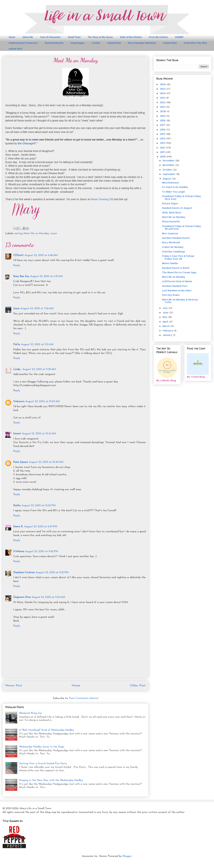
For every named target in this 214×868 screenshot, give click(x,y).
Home (12, 37)
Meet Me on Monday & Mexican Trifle (180, 301)
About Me (28, 37)
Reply (17, 265)
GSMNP (179, 37)
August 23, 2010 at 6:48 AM (41, 255)
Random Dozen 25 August (177, 208)
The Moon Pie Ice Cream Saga (179, 272)
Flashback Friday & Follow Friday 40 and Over (181, 228)
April (166, 322)
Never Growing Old (102, 199)
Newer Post (14, 686)
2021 (163, 107)
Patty (17, 345)
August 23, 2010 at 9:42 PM (42, 551)
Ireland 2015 (114, 43)
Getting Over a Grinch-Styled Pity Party (43, 764)
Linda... (17, 369)
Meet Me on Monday (36, 233)
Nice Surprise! (170, 233)
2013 (163, 143)
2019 (163, 116)
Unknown (19, 402)
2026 (163, 84)
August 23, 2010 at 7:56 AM (37, 309)
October (168, 170)
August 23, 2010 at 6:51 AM (46, 276)
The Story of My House (100, 37)
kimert (17, 434)
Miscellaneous (171, 183)
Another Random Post (175, 286)
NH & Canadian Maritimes (142, 43)
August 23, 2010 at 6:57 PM (41, 527)
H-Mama (19, 551)
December (169, 160)
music (54, 233)
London (96, 43)
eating (18, 233)
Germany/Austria (54, 43)
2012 (163, 148)
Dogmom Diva (22, 597)
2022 (163, 102)
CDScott (18, 255)
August (167, 179)
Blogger (127, 856)
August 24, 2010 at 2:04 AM (48, 597)
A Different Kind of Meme (177, 281)
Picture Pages (170, 203)
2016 (163, 130)
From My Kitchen (158, 37)
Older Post (138, 686)
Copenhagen (78, 43)
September (169, 174)
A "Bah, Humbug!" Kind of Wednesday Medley (47, 730)
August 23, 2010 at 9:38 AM (39, 369)
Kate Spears (21, 462)
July (165, 308)
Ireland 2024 (16, 49)
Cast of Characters (51, 37)
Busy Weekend (171, 242)
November (169, 165)
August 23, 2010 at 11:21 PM (52, 573)
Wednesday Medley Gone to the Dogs (42, 747)
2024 (163, 93)
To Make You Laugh (174, 192)
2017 (163, 125)
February (168, 331)
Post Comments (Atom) (84, 698)
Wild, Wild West (172, 213)
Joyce (16, 309)
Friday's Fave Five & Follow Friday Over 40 (178, 257)
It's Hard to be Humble (175, 187)
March (166, 326)
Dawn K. (18, 527)
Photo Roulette (171, 221)
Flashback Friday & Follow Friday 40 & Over (181, 198)
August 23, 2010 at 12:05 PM (39, 506)
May (165, 317)
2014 (163, 138)
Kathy (17, 506)
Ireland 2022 (170, 43)
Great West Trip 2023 (195, 43)
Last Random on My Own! (177, 290)
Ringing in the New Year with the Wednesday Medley (51, 780)
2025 (163, 89)
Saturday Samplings (174, 251)
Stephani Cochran (24, 573)
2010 (163, 157)
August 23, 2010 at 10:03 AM (43, 402)
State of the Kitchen (131, 37)
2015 (163, 134)
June (166, 312)
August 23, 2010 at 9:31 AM (37, 345)
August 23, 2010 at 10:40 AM (46, 462)
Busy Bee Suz (21, 276)
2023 (163, 98)
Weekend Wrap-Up (30, 713)
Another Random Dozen (176, 238)
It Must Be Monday (173, 247)
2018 (163, 120)
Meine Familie (170, 263)
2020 (163, 111)
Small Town (74, 37)
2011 (163, 152)
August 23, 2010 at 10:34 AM (39, 434)
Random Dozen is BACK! (176, 268)
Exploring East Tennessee (23, 43)
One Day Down (171, 295)
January (168, 335)
